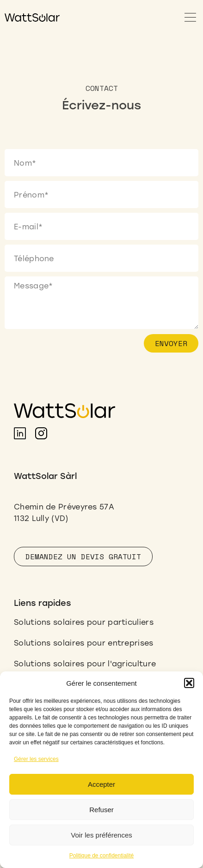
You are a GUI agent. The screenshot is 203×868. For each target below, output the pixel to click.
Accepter (101, 784)
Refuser (101, 810)
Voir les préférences (101, 835)
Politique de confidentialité (101, 856)
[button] (189, 683)
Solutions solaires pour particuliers (84, 622)
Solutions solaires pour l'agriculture (85, 663)
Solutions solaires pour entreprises (84, 643)
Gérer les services (36, 759)
